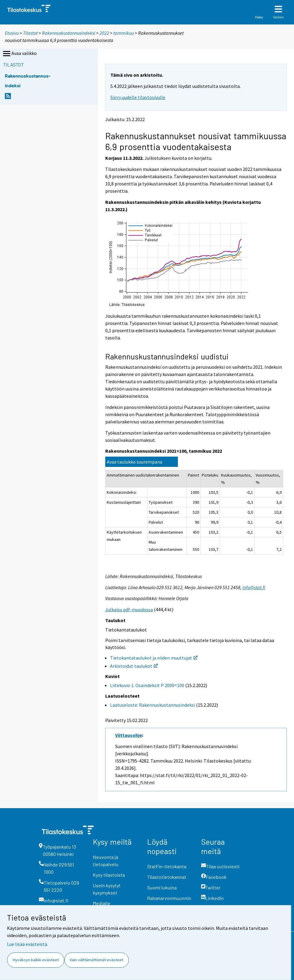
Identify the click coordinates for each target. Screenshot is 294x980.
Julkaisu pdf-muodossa (129, 609)
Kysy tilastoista (109, 875)
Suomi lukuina (162, 887)
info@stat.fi (254, 587)
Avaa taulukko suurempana (134, 462)
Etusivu (12, 33)
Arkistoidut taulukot (134, 666)
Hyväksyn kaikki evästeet (36, 960)
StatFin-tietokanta (167, 866)
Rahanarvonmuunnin (169, 898)
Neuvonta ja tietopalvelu (106, 861)
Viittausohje (129, 735)
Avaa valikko (19, 54)
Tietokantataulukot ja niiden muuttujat (154, 658)
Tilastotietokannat (167, 877)
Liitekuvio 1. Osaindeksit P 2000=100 (147, 685)
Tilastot (30, 33)
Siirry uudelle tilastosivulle (138, 97)
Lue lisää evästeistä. (27, 944)
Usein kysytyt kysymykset (107, 889)
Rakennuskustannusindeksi (69, 33)
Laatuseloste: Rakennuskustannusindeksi (153, 705)
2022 (104, 33)
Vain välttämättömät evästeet (96, 960)
